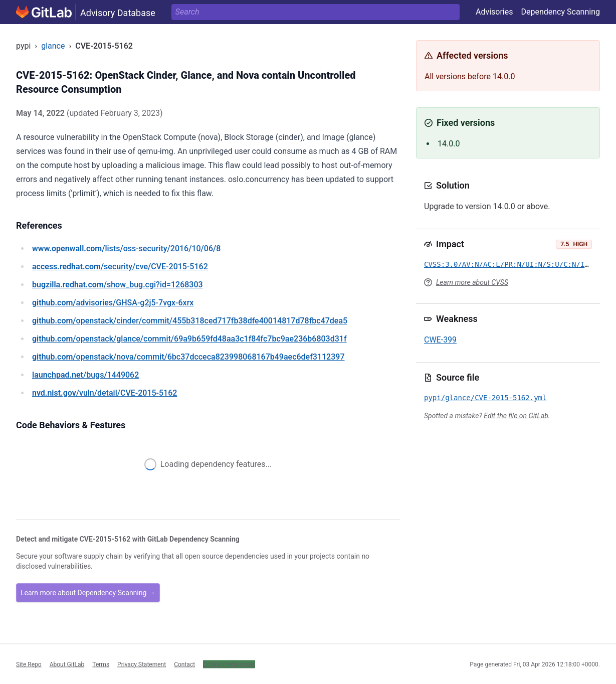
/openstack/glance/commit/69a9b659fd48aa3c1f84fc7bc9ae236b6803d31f (189, 339)
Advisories (494, 12)
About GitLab (67, 664)
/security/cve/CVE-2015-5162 (120, 267)
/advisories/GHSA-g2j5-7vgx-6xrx (113, 303)
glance (53, 46)
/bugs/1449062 (85, 375)
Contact (184, 664)
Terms (101, 664)
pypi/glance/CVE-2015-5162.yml (485, 398)
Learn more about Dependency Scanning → (88, 593)
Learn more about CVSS (472, 282)
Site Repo (29, 664)
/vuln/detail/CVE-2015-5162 (105, 393)
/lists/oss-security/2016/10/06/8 (126, 248)
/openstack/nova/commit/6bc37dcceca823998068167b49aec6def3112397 (188, 357)
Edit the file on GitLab (516, 416)
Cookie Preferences (229, 664)
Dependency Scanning (560, 12)
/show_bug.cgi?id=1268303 (118, 285)
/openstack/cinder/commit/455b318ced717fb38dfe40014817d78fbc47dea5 (190, 321)
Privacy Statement (142, 664)
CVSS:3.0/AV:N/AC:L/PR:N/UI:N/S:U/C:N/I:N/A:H (517, 264)
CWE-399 (440, 340)
